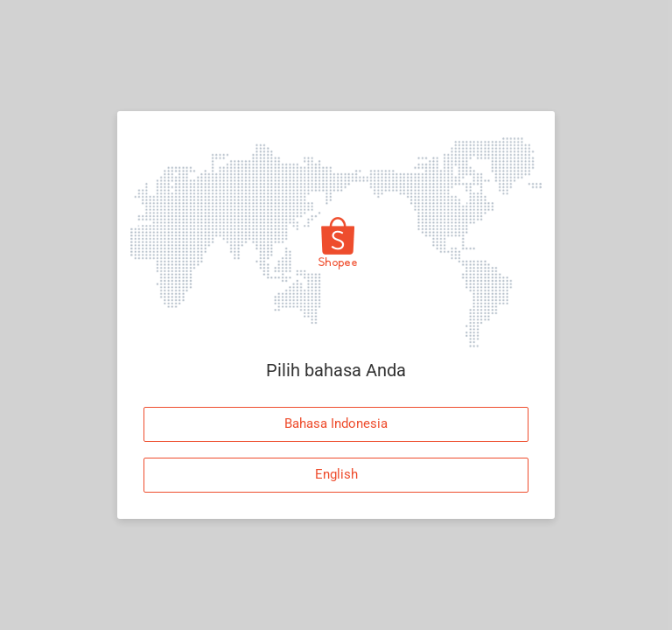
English (336, 474)
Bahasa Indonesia (336, 423)
